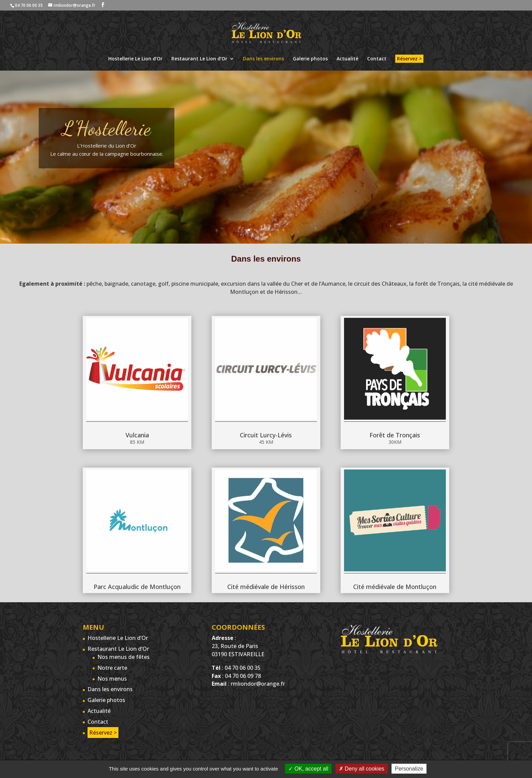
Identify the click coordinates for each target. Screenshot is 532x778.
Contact (377, 59)
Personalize (409, 769)
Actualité (347, 59)
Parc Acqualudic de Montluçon (137, 563)
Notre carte (112, 668)
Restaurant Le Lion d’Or (199, 59)
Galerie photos (310, 59)
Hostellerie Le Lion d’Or (135, 59)
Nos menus (112, 679)
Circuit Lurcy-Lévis (266, 413)
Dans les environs (263, 59)
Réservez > (409, 59)
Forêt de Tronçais (395, 413)
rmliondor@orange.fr (258, 684)
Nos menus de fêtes (123, 657)
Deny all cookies (362, 769)
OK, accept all (308, 769)
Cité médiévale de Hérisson (266, 563)
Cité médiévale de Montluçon (395, 563)
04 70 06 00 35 (29, 5)
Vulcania (137, 413)
